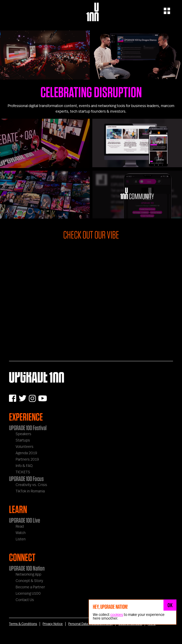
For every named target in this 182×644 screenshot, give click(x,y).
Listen (21, 539)
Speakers (23, 434)
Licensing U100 (28, 594)
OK (170, 605)
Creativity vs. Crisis (31, 485)
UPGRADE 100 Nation (27, 568)
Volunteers (24, 447)
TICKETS (23, 472)
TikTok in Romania (30, 491)
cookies (117, 615)
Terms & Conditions (23, 624)
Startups (23, 440)
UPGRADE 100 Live (24, 520)
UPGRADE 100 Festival (28, 428)
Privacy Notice (53, 624)
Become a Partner (30, 587)
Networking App (28, 575)
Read (20, 527)
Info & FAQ (24, 466)
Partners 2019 (27, 460)
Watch (21, 533)
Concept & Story (29, 581)
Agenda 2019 (26, 453)
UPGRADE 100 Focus (26, 479)
